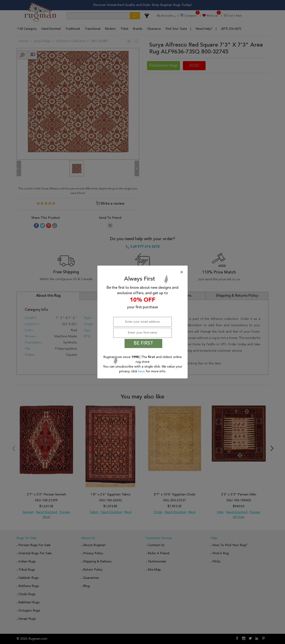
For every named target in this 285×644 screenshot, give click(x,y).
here (142, 371)
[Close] (143, 272)
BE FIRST (143, 343)
